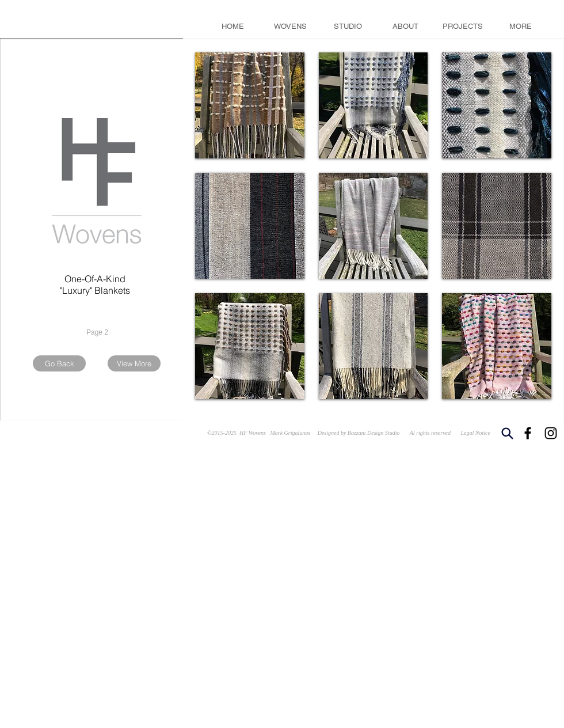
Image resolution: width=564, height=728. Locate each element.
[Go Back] (59, 363)
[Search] (507, 433)
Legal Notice (476, 433)
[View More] (134, 363)
